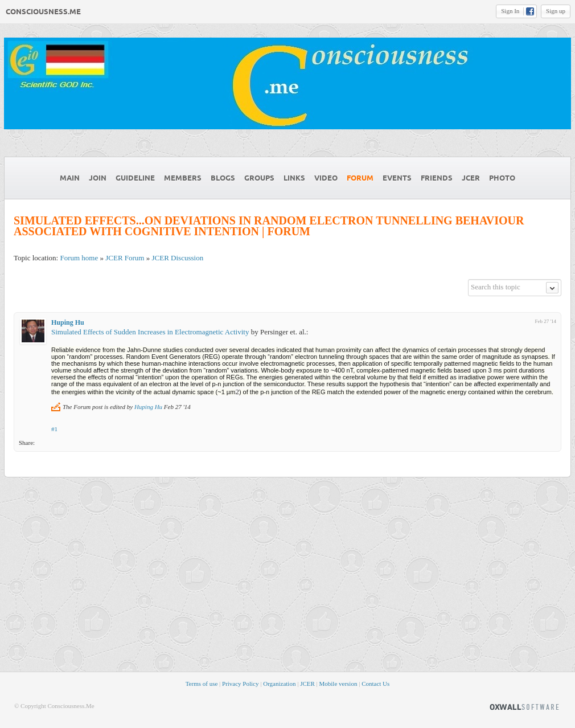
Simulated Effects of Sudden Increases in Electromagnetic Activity (150, 332)
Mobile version (338, 684)
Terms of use (202, 684)
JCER (307, 684)
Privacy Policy (240, 684)
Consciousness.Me (43, 12)
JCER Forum (125, 258)
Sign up (556, 11)
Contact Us (375, 684)
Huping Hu (68, 322)
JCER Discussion (177, 258)
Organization (279, 684)
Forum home (79, 258)
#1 (54, 429)
